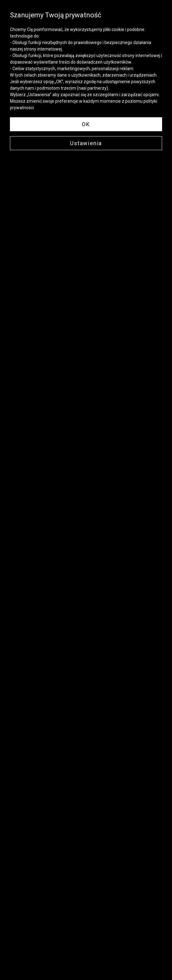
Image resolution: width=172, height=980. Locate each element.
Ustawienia (86, 143)
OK (86, 124)
